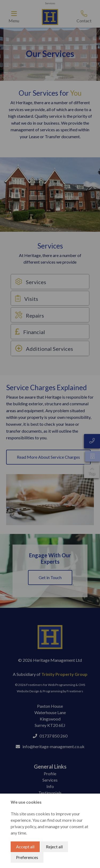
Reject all (54, 847)
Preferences (27, 857)
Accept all (25, 847)
